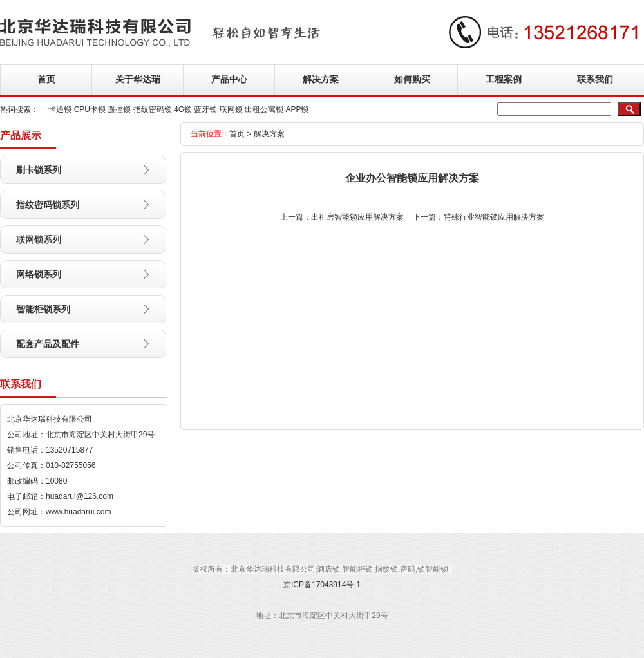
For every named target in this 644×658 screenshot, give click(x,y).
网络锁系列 (39, 274)
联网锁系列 (39, 240)
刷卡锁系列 (39, 170)
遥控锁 (119, 109)
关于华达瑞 (138, 79)
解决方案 (321, 79)
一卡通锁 (56, 109)
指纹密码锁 (153, 109)
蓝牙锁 (205, 109)
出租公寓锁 (264, 109)
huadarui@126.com (80, 496)
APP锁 (297, 109)
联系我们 (595, 79)
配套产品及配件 (48, 344)
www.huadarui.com (78, 512)
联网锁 (231, 109)
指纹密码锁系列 (48, 205)
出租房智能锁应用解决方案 (357, 217)
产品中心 (229, 79)
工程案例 (504, 79)
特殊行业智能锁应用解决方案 (494, 217)
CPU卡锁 (90, 109)
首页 (46, 79)
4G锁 (183, 109)
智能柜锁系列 (43, 309)
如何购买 (412, 79)
